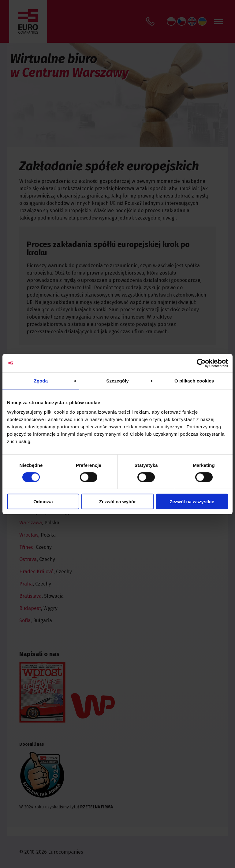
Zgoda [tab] (41, 380)
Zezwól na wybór (117, 502)
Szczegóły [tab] (117, 380)
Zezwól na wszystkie (192, 502)
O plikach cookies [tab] (194, 380)
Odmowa (43, 502)
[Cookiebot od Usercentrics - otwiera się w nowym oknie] (201, 363)
